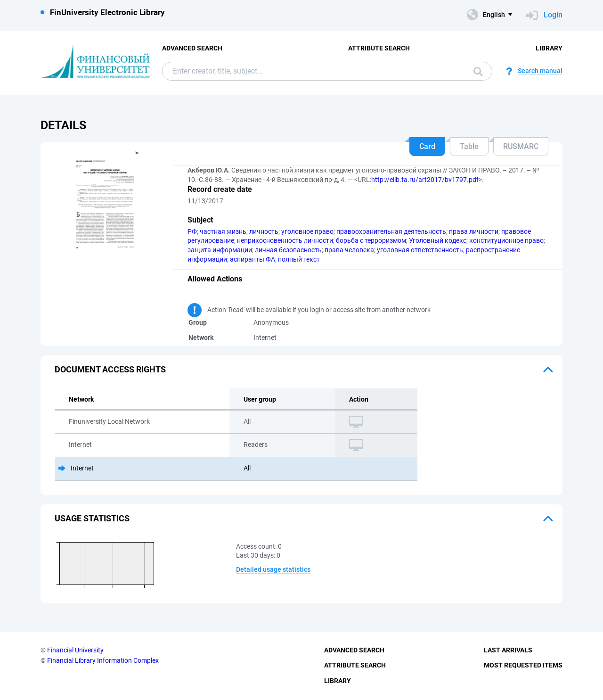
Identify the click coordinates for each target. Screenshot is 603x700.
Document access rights (110, 369)
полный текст (299, 259)
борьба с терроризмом (371, 240)
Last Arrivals (508, 650)
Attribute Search (379, 48)
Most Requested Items (523, 665)
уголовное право (307, 231)
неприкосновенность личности (285, 240)
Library (549, 48)
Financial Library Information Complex (103, 660)
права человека (349, 250)
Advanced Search (192, 48)
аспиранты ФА (253, 259)
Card (427, 146)
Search (478, 72)
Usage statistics (92, 518)
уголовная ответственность (420, 250)
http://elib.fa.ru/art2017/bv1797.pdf (425, 180)
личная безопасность (288, 250)
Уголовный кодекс (438, 240)
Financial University (75, 650)
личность (264, 231)
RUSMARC (521, 146)
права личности (474, 231)
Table (469, 146)
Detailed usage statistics (273, 569)
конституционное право (506, 240)
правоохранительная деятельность (391, 231)
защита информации (220, 250)
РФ (192, 231)
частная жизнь (223, 231)
